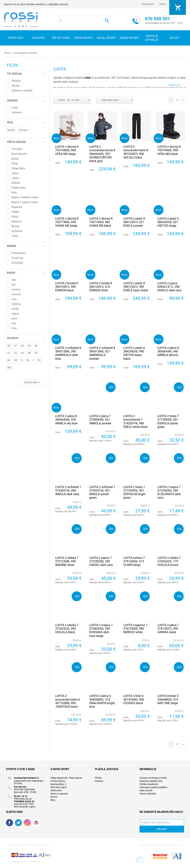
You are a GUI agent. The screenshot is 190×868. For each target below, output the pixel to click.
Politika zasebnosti (149, 784)
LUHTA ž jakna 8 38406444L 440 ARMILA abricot (168, 351)
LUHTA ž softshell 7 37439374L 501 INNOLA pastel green (102, 492)
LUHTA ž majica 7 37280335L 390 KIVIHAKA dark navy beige (101, 630)
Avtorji (178, 845)
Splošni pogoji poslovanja (161, 845)
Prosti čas (15, 38)
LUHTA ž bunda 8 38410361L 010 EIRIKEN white (101, 287)
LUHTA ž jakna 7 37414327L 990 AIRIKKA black (168, 628)
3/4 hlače (17, 149)
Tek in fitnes (61, 38)
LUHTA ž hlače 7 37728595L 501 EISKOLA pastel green (168, 421)
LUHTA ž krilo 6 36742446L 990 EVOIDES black (134, 699)
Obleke (15, 212)
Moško (11, 130)
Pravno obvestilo (148, 793)
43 (22, 353)
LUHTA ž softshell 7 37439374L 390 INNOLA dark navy (68, 490)
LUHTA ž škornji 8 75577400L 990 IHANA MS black (101, 222)
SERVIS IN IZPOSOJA (152, 38)
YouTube (36, 822)
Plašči (15, 216)
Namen (11, 246)
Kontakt (144, 845)
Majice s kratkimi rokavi (25, 197)
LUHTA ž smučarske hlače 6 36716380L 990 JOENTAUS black (68, 701)
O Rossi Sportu (58, 781)
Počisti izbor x (32, 382)
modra (15, 309)
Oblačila (16, 81)
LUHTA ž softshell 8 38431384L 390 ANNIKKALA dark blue (68, 353)
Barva (11, 273)
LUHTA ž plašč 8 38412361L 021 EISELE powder (134, 222)
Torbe (15, 236)
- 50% (111, 387)
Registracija (148, 4)
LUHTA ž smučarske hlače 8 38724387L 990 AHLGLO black (136, 152)
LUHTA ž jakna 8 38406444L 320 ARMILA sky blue (66, 419)
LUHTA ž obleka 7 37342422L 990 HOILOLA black (67, 628)
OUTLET (175, 38)
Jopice (15, 178)
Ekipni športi (84, 38)
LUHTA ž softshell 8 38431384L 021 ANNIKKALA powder (102, 353)
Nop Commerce (31, 861)
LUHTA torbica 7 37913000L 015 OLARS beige (134, 561)
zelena (15, 313)
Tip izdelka (14, 74)
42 (16, 353)
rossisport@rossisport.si (26, 778)
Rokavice (17, 221)
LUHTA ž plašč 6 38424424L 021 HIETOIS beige (168, 222)
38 (22, 346)
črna (14, 328)
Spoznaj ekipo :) (58, 784)
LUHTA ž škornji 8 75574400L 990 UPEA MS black (169, 150)
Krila (14, 192)
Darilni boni (56, 790)
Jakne (15, 173)
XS (16, 360)
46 (9, 360)
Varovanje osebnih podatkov (153, 787)
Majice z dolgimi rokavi (25, 202)
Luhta (15, 107)
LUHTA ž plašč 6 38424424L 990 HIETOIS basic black (134, 353)
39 (29, 346)
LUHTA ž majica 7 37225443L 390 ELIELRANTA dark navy (169, 492)
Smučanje (17, 263)
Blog (53, 800)
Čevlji (15, 163)
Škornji (15, 226)
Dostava (99, 781)
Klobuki (16, 183)
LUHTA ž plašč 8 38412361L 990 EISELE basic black (136, 287)
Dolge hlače (18, 168)
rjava (14, 318)
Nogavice (17, 207)
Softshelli (17, 231)
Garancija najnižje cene (151, 781)
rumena (16, 289)
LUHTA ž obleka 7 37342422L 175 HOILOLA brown (169, 561)
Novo (56, 138)
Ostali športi (106, 38)
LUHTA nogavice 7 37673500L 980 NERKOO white (135, 628)
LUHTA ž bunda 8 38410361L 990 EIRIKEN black (67, 287)
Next (183, 100)
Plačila (98, 778)
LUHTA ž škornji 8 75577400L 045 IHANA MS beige (67, 222)
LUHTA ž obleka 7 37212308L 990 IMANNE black (67, 561)
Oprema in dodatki (22, 90)
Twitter (18, 822)
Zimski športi (129, 38)
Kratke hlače (19, 187)
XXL (10, 367)
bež (14, 284)
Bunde (15, 158)
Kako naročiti (146, 790)
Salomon (17, 112)
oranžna (16, 294)
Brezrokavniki (19, 154)
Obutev (16, 85)
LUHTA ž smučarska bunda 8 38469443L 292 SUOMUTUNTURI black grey (102, 154)
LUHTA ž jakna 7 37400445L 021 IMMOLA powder (100, 419)
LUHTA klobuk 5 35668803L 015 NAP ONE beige (168, 699)
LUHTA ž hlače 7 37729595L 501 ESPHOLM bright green (134, 492)
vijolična (16, 304)
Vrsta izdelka (16, 142)
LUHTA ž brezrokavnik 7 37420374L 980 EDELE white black (136, 421)
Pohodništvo (19, 253)
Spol (10, 122)
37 (16, 346)
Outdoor (38, 38)
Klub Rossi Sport (59, 787)
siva (14, 323)
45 (36, 353)
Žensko (23, 130)
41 (9, 353)
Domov (8, 53)
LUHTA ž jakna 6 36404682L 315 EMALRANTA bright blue (102, 701)
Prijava (163, 4)
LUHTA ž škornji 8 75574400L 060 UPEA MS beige (67, 150)
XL (40, 360)
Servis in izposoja (59, 793)
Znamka (12, 100)
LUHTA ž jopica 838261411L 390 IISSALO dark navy (169, 287)
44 (29, 353)
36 (9, 346)
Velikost (13, 338)
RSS (27, 822)
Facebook (9, 822)
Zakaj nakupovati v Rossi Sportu (66, 778)
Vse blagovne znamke (25, 53)
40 (36, 346)
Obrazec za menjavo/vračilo (153, 778)
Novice (54, 797)
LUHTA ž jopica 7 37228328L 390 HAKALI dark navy (101, 561)
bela (14, 280)
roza (14, 299)
